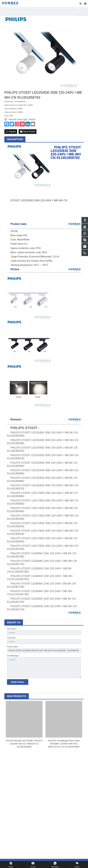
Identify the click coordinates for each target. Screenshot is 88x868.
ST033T (32, 120)
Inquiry (11, 132)
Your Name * (12, 629)
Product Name (13, 647)
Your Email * (12, 638)
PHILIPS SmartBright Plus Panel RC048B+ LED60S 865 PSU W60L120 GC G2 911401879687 (64, 744)
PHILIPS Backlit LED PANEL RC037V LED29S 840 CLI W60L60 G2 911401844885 (24, 744)
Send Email (27, 132)
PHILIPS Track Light (18, 120)
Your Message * (13, 656)
